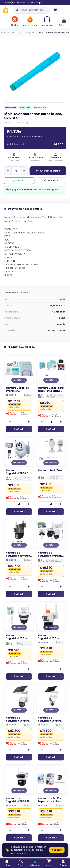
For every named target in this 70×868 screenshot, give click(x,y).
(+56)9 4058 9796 (14, 3)
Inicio (2, 32)
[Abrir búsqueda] (31, 10)
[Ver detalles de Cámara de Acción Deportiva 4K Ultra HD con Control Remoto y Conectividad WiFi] (51, 780)
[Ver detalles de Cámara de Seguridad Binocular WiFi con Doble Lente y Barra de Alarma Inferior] (19, 534)
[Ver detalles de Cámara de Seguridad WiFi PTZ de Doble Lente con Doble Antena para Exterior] (19, 780)
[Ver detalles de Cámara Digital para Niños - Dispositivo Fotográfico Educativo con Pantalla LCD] (51, 369)
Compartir (51, 180)
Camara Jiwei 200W (50, 470)
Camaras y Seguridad (27, 32)
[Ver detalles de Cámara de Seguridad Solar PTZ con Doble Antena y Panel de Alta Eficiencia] (19, 699)
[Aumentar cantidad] (24, 171)
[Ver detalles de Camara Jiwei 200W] (51, 452)
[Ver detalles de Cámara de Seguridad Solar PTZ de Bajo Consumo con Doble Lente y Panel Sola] (51, 699)
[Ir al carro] (55, 10)
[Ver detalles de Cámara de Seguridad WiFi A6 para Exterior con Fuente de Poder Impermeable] (19, 452)
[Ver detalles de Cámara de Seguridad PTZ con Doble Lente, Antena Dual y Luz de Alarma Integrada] (51, 617)
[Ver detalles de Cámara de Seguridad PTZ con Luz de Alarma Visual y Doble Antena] (19, 617)
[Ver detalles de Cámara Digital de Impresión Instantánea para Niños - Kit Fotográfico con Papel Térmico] (19, 369)
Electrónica (11, 32)
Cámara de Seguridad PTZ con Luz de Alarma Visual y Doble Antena (19, 640)
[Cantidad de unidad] (16, 171)
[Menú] (64, 10)
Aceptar (57, 850)
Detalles (19, 380)
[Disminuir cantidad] (8, 171)
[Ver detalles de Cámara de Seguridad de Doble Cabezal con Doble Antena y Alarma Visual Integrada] (51, 534)
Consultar (19, 180)
